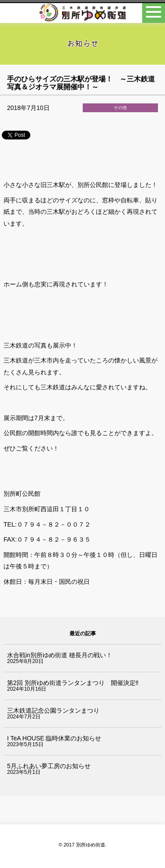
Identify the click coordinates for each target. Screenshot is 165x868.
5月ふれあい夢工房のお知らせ (49, 766)
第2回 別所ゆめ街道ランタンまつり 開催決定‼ (73, 683)
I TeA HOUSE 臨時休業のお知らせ (54, 738)
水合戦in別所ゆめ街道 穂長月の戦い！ (60, 655)
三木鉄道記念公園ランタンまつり (53, 711)
